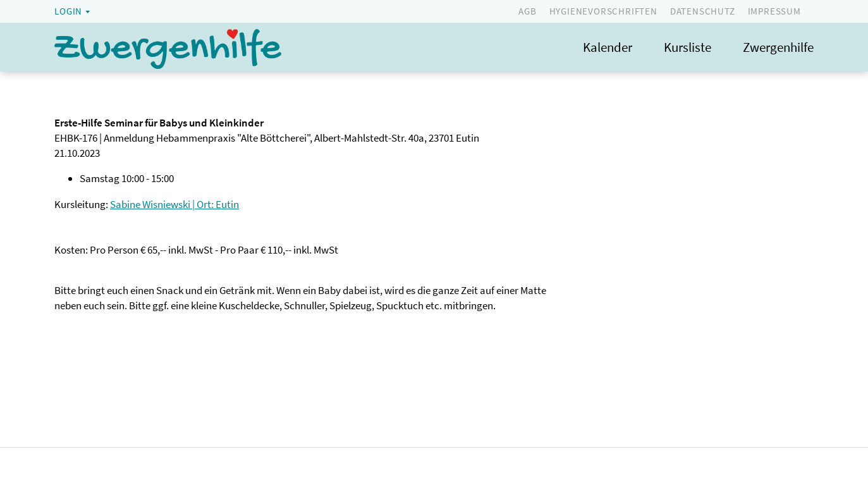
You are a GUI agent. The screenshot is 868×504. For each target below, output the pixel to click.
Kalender (608, 47)
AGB (527, 11)
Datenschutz (703, 11)
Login (68, 11)
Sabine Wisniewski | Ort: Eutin (174, 204)
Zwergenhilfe (778, 47)
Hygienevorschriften (603, 11)
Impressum (774, 11)
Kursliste (688, 47)
